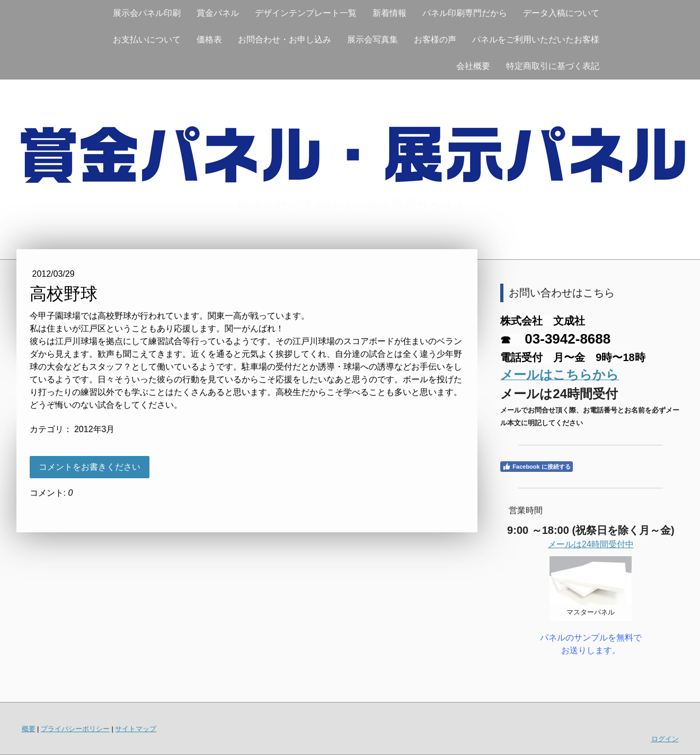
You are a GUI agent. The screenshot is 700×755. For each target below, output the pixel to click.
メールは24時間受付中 (591, 544)
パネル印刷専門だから (465, 13)
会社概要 (473, 66)
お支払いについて (147, 39)
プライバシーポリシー (75, 729)
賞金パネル (218, 13)
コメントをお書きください (90, 467)
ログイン (665, 739)
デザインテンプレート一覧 (306, 13)
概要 (29, 729)
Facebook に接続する (536, 467)
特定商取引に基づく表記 (553, 66)
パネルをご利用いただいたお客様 (536, 39)
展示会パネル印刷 (147, 13)
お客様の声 (435, 39)
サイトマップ (136, 729)
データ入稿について (561, 13)
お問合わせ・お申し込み (285, 39)
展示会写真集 (373, 39)
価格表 (209, 39)
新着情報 (389, 13)
